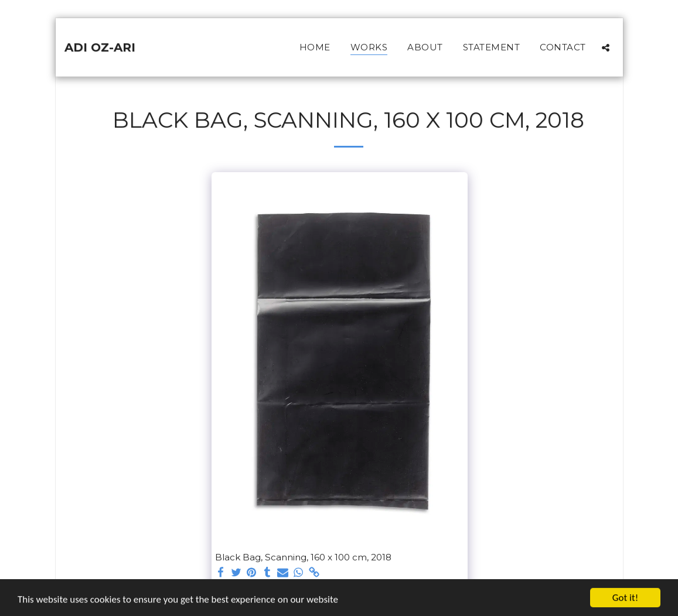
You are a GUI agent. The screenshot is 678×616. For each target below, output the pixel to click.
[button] (606, 47)
